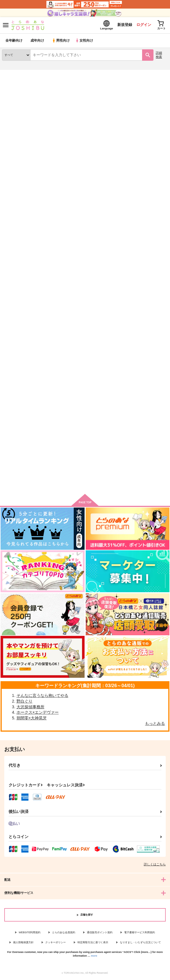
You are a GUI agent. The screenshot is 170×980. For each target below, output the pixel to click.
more (94, 956)
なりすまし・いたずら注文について (140, 943)
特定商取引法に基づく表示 (93, 943)
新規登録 (122, 25)
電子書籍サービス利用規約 (140, 933)
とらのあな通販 (13, 74)
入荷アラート (16, 83)
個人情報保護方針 (23, 943)
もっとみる (155, 724)
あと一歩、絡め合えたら (23, 402)
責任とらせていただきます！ (83, 402)
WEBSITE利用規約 (30, 933)
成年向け (38, 41)
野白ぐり (24, 702)
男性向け (61, 41)
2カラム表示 (153, 147)
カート (85, 307)
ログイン (142, 25)
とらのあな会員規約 (64, 933)
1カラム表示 (163, 147)
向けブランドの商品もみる (85, 482)
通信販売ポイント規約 (100, 933)
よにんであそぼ (72, 250)
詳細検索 (159, 55)
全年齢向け (14, 41)
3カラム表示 (143, 147)
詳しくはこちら (155, 865)
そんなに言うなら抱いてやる (42, 696)
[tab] (43, 134)
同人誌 (34, 74)
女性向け (86, 41)
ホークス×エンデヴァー (38, 713)
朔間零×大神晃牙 (32, 719)
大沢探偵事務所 (30, 707)
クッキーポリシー (56, 943)
